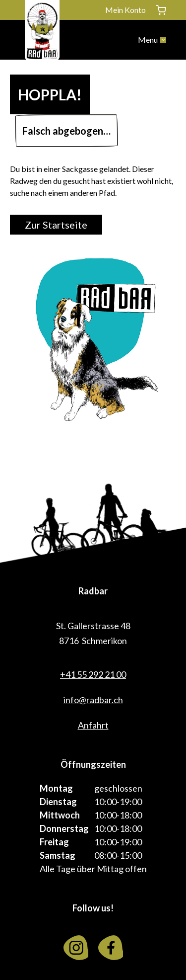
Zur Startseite (56, 225)
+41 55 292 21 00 (93, 674)
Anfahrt (93, 725)
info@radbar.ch (93, 700)
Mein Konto (125, 10)
